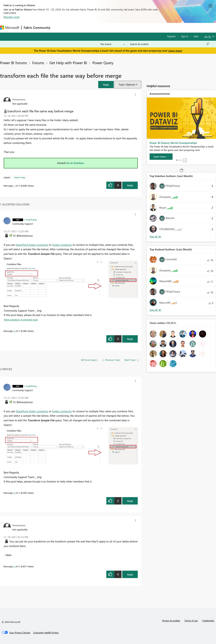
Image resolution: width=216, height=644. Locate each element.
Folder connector (62, 245)
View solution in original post (21, 320)
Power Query (103, 63)
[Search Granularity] (113, 44)
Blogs (120, 28)
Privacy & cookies (171, 620)
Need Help (20, 177)
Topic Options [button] (127, 84)
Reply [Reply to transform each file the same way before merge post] (130, 185)
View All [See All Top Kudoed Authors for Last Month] (155, 310)
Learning (134, 28)
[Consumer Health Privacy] (46, 633)
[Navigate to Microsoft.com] (10, 28)
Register (171, 36)
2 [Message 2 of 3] (14, 566)
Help (196, 36)
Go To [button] (208, 36)
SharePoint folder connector (32, 245)
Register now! (11, 17)
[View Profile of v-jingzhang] (30, 219)
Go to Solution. (75, 163)
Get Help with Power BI (68, 63)
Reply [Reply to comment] (130, 339)
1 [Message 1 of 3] (14, 186)
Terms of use (191, 620)
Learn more (175, 51)
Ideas (88, 28)
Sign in (185, 36)
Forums (58, 28)
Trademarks (208, 620)
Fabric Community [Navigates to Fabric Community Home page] (37, 28)
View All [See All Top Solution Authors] (155, 237)
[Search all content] (170, 44)
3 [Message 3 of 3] (14, 331)
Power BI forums (13, 63)
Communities (104, 28)
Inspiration (74, 28)
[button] (106, 85)
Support (148, 28)
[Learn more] (161, 157)
